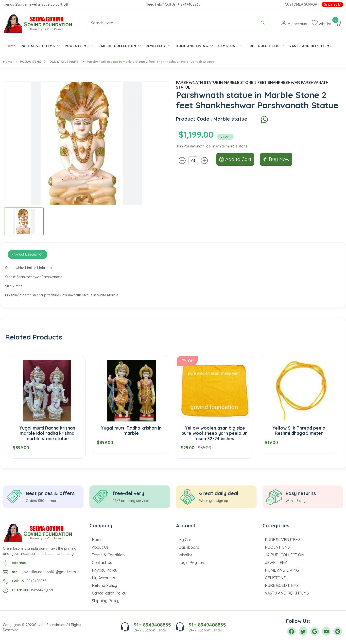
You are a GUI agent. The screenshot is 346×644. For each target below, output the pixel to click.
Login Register (192, 563)
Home (11, 46)
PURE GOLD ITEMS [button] (264, 46)
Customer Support (302, 4)
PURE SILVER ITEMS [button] (38, 46)
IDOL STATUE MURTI (64, 62)
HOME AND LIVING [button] (193, 46)
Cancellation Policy (109, 593)
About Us (100, 547)
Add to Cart (235, 159)
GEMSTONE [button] (228, 46)
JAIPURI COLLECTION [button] (118, 46)
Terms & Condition (108, 555)
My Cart (186, 540)
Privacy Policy (105, 570)
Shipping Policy (106, 601)
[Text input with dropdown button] (171, 23)
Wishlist (185, 555)
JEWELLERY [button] (156, 46)
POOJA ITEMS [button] (77, 46)
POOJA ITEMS (31, 62)
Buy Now (276, 159)
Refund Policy (104, 585)
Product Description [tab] (27, 254)
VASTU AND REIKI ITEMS (311, 46)
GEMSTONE (275, 578)
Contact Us (102, 563)
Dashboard (189, 547)
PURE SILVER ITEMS (283, 540)
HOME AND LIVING (282, 570)
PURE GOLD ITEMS (282, 585)
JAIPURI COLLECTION (285, 555)
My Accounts (104, 578)
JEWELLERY (276, 563)
